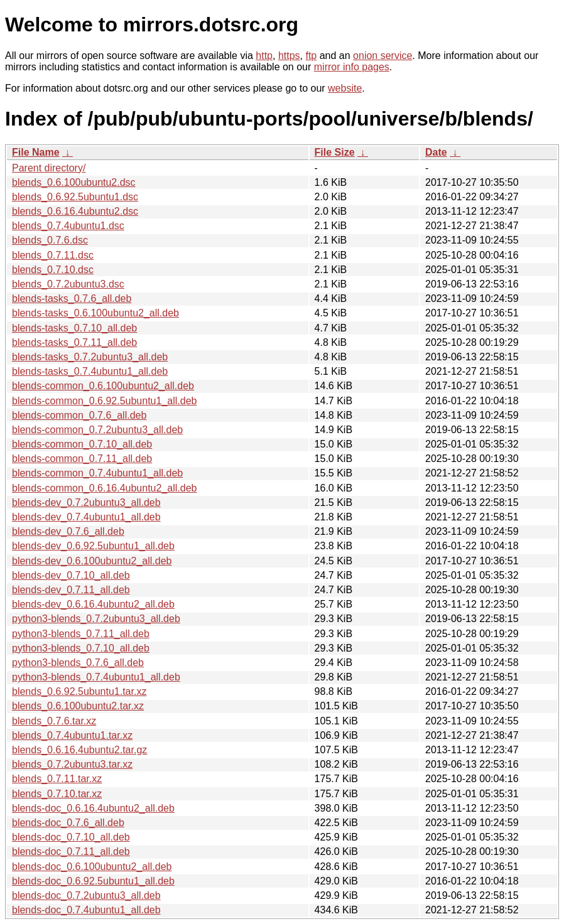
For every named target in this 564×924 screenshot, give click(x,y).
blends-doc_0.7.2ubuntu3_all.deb (86, 895)
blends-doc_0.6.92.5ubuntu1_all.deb (93, 881)
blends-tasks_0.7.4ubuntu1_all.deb (90, 371)
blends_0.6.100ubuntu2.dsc (74, 182)
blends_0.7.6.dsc (50, 240)
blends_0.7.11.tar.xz (57, 779)
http (264, 56)
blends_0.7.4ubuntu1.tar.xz (72, 735)
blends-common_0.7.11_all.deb (82, 459)
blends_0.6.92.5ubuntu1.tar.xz (79, 691)
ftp (311, 56)
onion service (382, 56)
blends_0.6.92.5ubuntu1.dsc (75, 197)
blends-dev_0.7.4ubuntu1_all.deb (86, 517)
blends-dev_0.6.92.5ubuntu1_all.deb (93, 546)
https (289, 56)
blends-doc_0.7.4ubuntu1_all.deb (86, 910)
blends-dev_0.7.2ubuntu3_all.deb (86, 502)
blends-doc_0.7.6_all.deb (68, 823)
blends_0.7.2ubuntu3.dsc (68, 284)
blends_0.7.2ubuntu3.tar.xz (72, 764)
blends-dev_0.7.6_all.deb (68, 531)
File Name (36, 152)
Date (436, 152)
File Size (335, 152)
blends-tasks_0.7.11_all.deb (74, 342)
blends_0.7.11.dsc (53, 255)
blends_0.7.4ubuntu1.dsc (68, 226)
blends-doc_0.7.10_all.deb (71, 837)
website (345, 88)
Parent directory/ (49, 168)
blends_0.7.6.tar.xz (54, 721)
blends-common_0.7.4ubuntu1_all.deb (97, 473)
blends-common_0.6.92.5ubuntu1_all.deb (104, 401)
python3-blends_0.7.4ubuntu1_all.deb (96, 677)
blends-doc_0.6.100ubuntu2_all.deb (92, 867)
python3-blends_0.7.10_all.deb (81, 648)
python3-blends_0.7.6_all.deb (78, 663)
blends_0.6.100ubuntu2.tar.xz (78, 706)
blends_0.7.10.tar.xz (57, 794)
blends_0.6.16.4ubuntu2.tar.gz (79, 750)
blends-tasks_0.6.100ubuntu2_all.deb (95, 313)
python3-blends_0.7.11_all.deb (81, 634)
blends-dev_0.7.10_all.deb (71, 575)
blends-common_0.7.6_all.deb (79, 415)
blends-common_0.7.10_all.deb (82, 444)
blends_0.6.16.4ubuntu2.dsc (75, 211)
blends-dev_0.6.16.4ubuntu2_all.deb (93, 604)
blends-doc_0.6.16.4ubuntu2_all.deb (93, 808)
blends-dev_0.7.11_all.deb (71, 590)
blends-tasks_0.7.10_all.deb (74, 328)
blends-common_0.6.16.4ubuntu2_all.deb (104, 488)
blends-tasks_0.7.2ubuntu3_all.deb (90, 357)
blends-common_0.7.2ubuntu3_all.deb (97, 430)
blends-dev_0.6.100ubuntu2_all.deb (92, 561)
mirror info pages (352, 67)
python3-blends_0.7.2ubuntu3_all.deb (96, 619)
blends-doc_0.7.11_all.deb (71, 851)
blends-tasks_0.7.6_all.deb (72, 298)
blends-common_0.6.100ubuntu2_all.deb (103, 386)
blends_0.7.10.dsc (53, 270)
